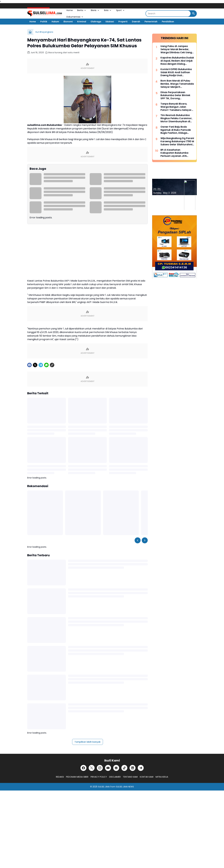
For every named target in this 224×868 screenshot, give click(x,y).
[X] (35, 365)
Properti (123, 22)
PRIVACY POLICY (99, 777)
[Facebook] (29, 365)
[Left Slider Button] (138, 540)
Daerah (136, 22)
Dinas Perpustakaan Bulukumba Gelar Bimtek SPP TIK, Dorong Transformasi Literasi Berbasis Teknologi (175, 95)
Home (70, 10)
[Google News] (116, 768)
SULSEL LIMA (104, 787)
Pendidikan (168, 22)
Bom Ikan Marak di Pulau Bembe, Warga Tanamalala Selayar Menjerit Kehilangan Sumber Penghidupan (177, 84)
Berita (82, 10)
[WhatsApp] (46, 365)
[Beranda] (30, 32)
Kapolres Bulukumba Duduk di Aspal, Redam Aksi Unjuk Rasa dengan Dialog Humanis (177, 61)
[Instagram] (100, 768)
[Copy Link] (52, 365)
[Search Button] (194, 14)
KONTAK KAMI (147, 777)
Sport (121, 10)
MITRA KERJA (162, 777)
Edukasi (110, 22)
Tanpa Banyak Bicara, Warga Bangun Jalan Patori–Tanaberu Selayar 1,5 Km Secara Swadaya (176, 107)
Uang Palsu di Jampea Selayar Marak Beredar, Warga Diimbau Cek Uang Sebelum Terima (176, 49)
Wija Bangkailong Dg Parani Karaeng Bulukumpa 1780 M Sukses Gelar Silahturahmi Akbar (177, 141)
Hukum (55, 22)
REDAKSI (60, 777)
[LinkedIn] (133, 768)
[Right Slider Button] (145, 540)
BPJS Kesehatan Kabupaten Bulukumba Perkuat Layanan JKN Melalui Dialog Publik (174, 153)
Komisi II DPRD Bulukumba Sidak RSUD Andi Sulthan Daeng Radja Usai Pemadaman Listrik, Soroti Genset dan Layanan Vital (177, 72)
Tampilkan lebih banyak (88, 742)
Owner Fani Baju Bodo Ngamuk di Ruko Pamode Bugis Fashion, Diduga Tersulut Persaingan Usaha (177, 130)
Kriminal (82, 22)
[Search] (168, 14)
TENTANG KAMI (130, 777)
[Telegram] (41, 365)
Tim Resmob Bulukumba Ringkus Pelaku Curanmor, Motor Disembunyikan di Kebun (176, 118)
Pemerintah (151, 22)
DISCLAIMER (115, 777)
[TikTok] (124, 768)
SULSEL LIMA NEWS (125, 787)
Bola (108, 10)
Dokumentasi (75, 17)
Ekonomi (68, 22)
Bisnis (95, 10)
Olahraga (96, 22)
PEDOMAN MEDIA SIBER (77, 777)
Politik (44, 22)
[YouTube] (108, 768)
